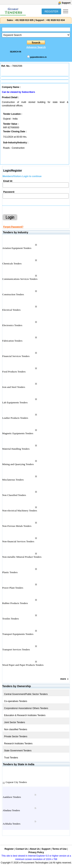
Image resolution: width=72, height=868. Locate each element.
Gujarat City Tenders (16, 782)
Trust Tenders (11, 758)
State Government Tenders (18, 751)
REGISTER (51, 11)
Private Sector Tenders (16, 736)
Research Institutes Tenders (18, 744)
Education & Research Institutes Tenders (25, 715)
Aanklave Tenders (12, 797)
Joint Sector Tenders (15, 722)
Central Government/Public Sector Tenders (26, 694)
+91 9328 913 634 (55, 20)
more (63, 679)
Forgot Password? (13, 227)
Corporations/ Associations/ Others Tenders (26, 708)
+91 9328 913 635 (24, 20)
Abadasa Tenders (11, 810)
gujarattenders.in (38, 57)
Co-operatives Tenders (16, 701)
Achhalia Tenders (12, 824)
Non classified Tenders (16, 729)
